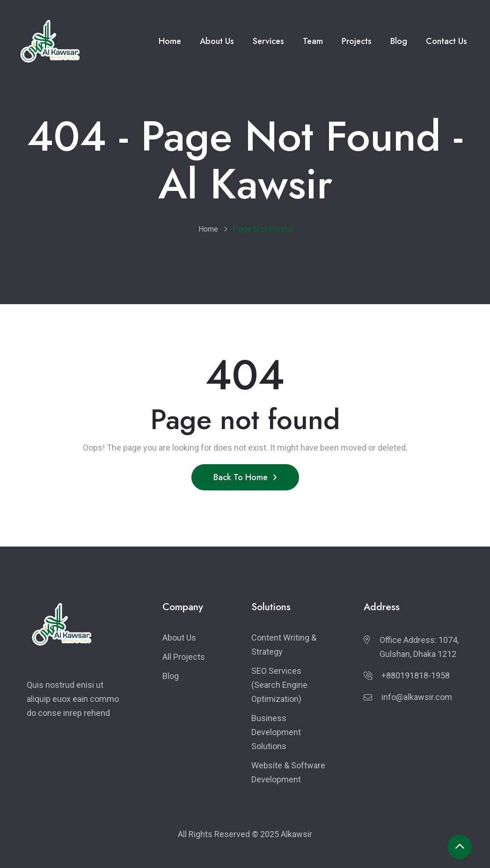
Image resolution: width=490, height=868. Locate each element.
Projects (357, 41)
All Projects (184, 657)
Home (170, 41)
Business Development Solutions (276, 732)
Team (313, 41)
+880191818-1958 (416, 675)
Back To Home (245, 477)
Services (268, 41)
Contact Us (446, 41)
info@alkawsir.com (417, 697)
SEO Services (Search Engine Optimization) (279, 685)
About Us (217, 41)
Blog (399, 41)
